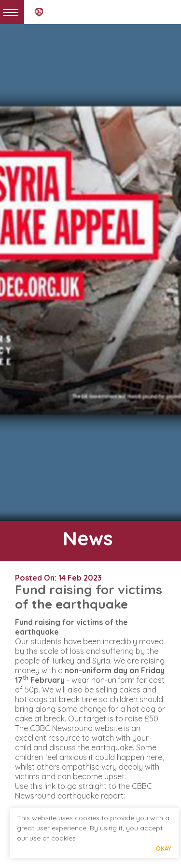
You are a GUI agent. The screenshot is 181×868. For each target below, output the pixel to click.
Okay (164, 848)
